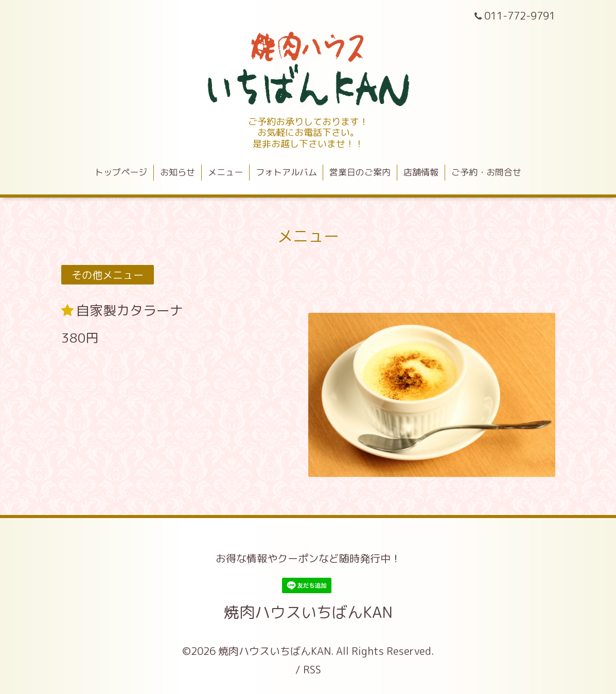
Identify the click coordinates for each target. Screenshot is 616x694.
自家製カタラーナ (130, 310)
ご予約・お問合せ (486, 172)
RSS (312, 669)
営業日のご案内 (360, 172)
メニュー (225, 172)
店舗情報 (421, 172)
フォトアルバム (286, 172)
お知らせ (178, 172)
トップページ (121, 172)
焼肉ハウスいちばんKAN (308, 612)
